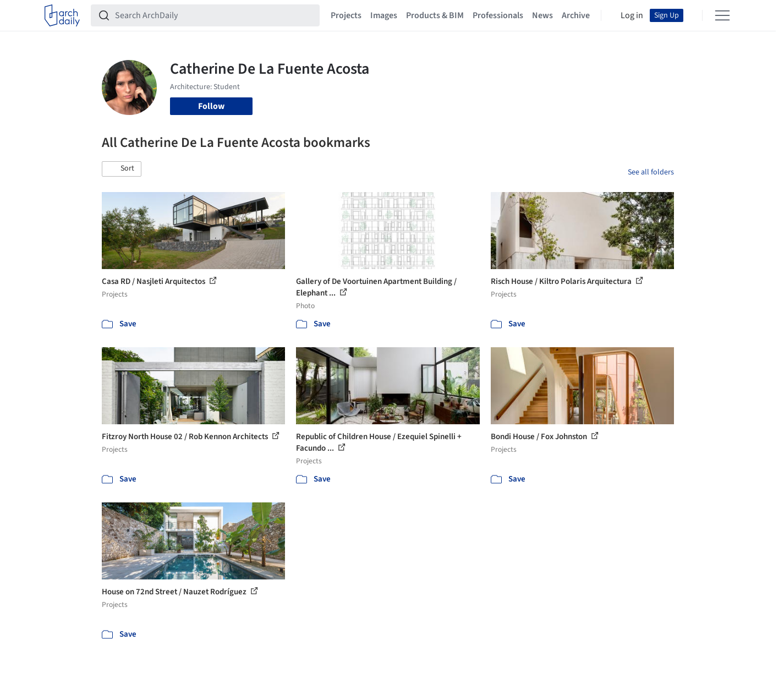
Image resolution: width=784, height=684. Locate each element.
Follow (211, 106)
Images (384, 15)
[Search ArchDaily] (214, 15)
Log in (632, 15)
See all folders (651, 172)
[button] (122, 169)
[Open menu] (722, 15)
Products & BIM (435, 15)
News (542, 15)
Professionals (498, 15)
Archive (576, 15)
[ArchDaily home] (62, 15)
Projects (346, 15)
